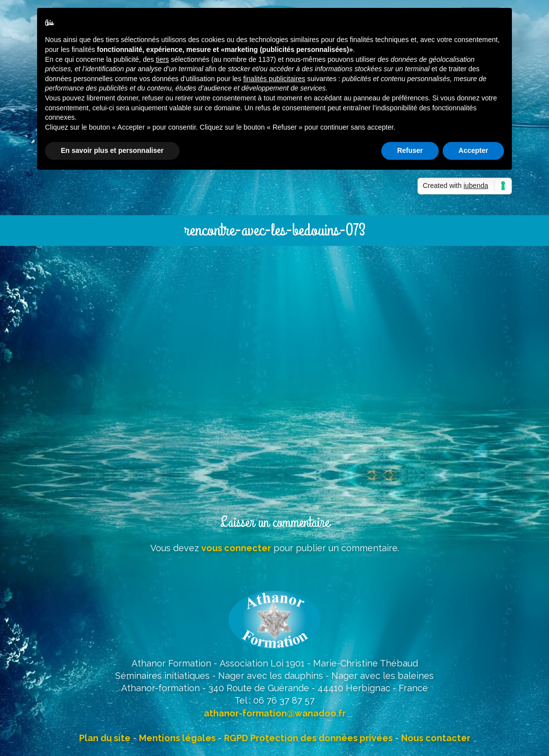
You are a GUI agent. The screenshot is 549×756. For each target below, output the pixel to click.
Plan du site (105, 738)
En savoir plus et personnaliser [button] (112, 150)
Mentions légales (177, 738)
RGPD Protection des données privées (308, 738)
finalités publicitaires (274, 79)
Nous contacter (436, 738)
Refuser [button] (410, 150)
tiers (162, 59)
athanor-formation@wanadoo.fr (275, 713)
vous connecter (236, 548)
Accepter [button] (473, 150)
